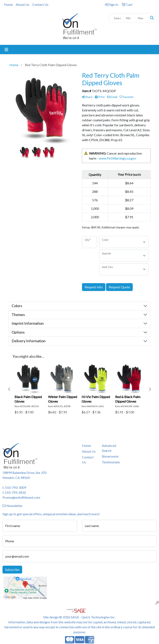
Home (8, 4)
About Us (23, 4)
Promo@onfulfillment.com (21, 497)
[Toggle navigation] (6, 49)
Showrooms (109, 456)
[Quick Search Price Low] (130, 18)
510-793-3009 (16, 487)
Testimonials (109, 462)
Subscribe (12, 569)
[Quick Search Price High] (142, 18)
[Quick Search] (116, 18)
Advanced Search (109, 448)
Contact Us (40, 4)
